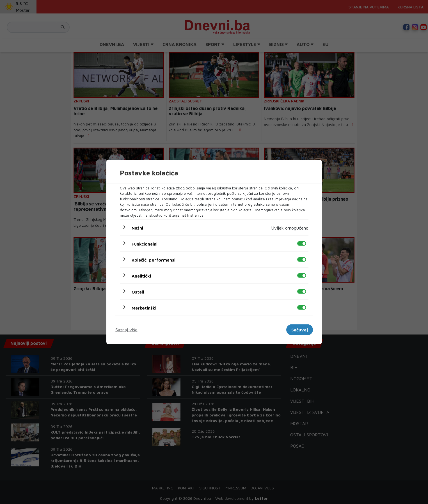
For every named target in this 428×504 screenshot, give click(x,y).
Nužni (137, 228)
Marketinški (144, 308)
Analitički (141, 276)
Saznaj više (126, 330)
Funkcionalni (145, 244)
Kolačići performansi (154, 260)
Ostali (138, 292)
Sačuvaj (300, 330)
